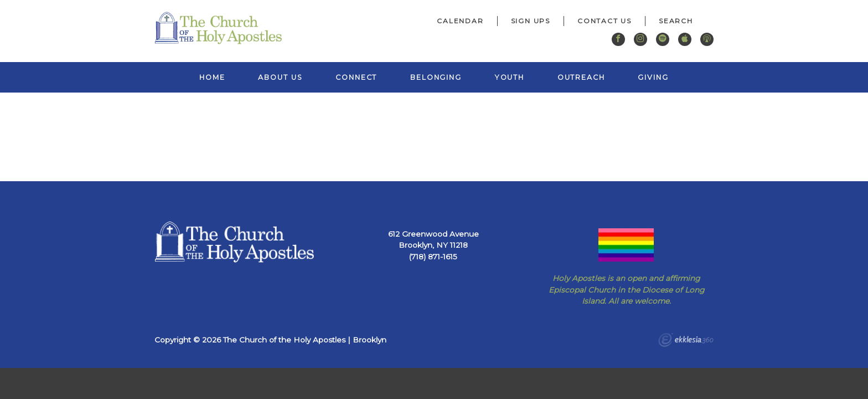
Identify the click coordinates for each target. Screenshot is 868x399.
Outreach (581, 77)
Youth (510, 77)
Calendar (460, 21)
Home (212, 77)
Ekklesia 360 (686, 341)
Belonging (436, 77)
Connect (356, 77)
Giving (653, 77)
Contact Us (604, 21)
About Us (280, 77)
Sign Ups (531, 21)
